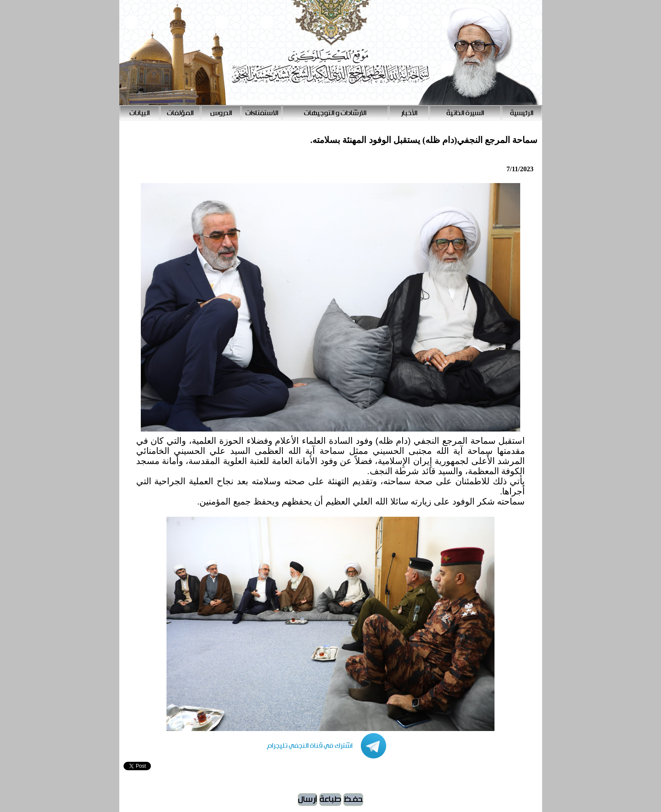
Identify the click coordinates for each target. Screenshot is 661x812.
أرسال (308, 800)
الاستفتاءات (262, 113)
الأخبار (409, 113)
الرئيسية (522, 113)
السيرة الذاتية (465, 113)
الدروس (221, 113)
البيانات (140, 113)
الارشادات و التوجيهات (335, 113)
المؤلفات (180, 113)
